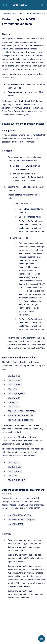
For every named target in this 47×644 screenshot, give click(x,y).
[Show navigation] (42, 639)
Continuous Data (20, 5)
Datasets (20, 14)
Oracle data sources (34, 14)
